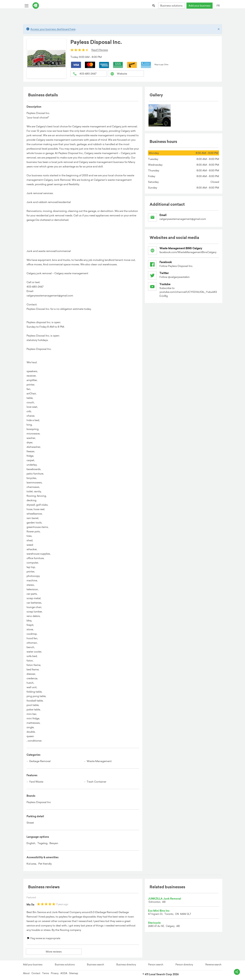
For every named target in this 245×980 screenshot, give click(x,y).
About (26, 972)
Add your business (200, 6)
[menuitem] (160, 115)
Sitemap (74, 972)
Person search (156, 963)
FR (218, 6)
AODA (64, 972)
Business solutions (171, 6)
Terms (46, 972)
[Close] (219, 29)
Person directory (184, 963)
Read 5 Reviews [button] (100, 50)
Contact (36, 972)
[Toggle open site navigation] (26, 5)
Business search (95, 963)
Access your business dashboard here (53, 29)
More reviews (54, 952)
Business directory (126, 963)
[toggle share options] (235, 970)
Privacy (55, 972)
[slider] (80, 50)
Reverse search (213, 963)
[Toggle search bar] (154, 5)
